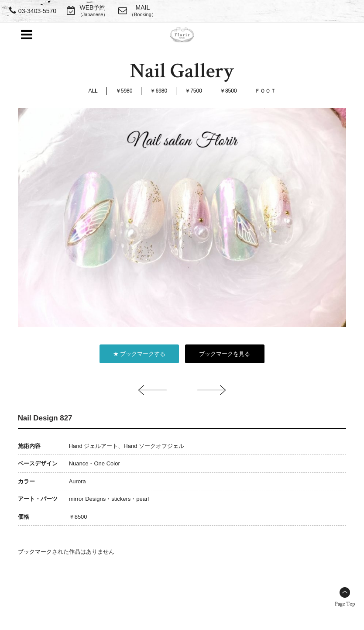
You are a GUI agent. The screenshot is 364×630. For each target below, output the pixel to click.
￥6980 (159, 91)
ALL (93, 91)
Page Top (345, 604)
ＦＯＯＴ (265, 91)
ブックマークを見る (225, 354)
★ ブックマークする (139, 354)
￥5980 (124, 91)
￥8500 (228, 91)
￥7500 (194, 91)
